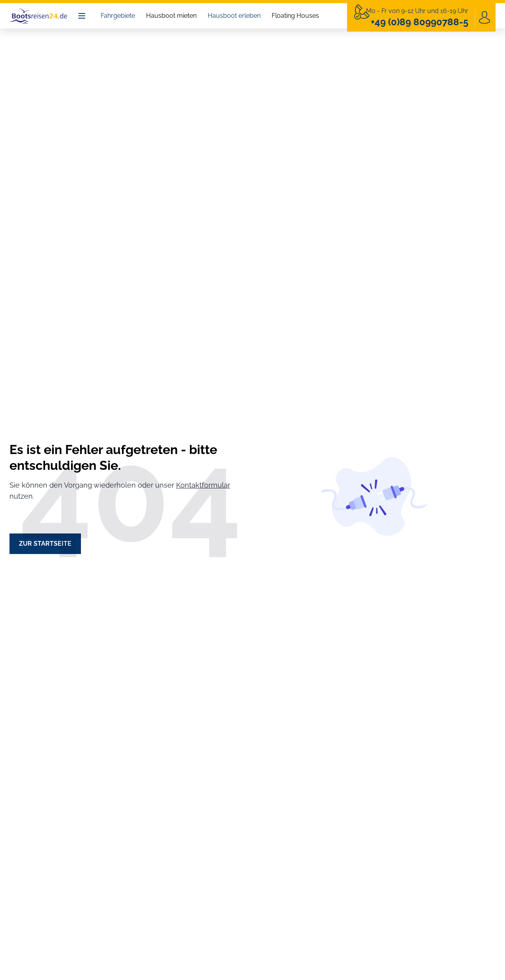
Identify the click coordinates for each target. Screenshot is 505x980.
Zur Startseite (45, 544)
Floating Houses (295, 16)
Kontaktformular (203, 485)
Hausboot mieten (171, 16)
